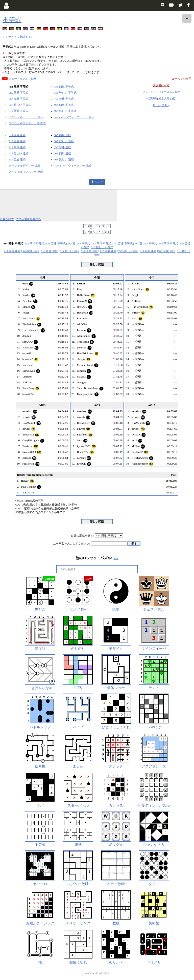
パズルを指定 (172, 92)
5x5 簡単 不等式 (64, 87)
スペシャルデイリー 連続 (25, 165)
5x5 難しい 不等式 (65, 93)
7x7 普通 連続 (63, 147)
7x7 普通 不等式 (64, 99)
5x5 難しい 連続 (64, 141)
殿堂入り (164, 98)
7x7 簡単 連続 (17, 147)
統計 (174, 98)
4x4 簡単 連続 (17, 135)
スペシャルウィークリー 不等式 (74, 117)
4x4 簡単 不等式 (19, 87)
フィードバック (152, 92)
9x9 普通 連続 (17, 159)
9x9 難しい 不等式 (65, 111)
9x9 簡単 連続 (63, 153)
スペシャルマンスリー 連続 (26, 172)
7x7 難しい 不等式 (20, 105)
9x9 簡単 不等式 (64, 105)
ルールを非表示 (182, 79)
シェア (99, 182)
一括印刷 (151, 98)
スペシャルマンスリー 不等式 (27, 123)
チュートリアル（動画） (24, 79)
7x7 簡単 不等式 (19, 99)
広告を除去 (7, 219)
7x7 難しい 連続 (19, 153)
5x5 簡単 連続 (63, 135)
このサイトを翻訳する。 (18, 37)
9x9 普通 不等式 (19, 111)
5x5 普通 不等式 (19, 93)
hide (116, 558)
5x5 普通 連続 (17, 141)
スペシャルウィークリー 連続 (73, 165)
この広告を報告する (28, 219)
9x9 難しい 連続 (64, 159)
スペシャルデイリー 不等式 (26, 117)
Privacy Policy (161, 105)
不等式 (12, 20)
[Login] (6, 6)
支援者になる (161, 85)
